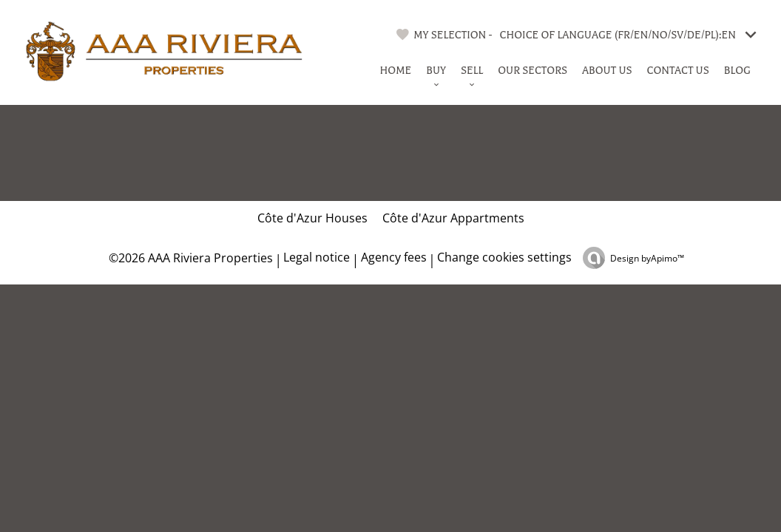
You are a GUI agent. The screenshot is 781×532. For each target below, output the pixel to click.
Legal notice (317, 257)
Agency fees (394, 257)
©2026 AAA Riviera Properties (189, 258)
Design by (647, 258)
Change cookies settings (504, 257)
